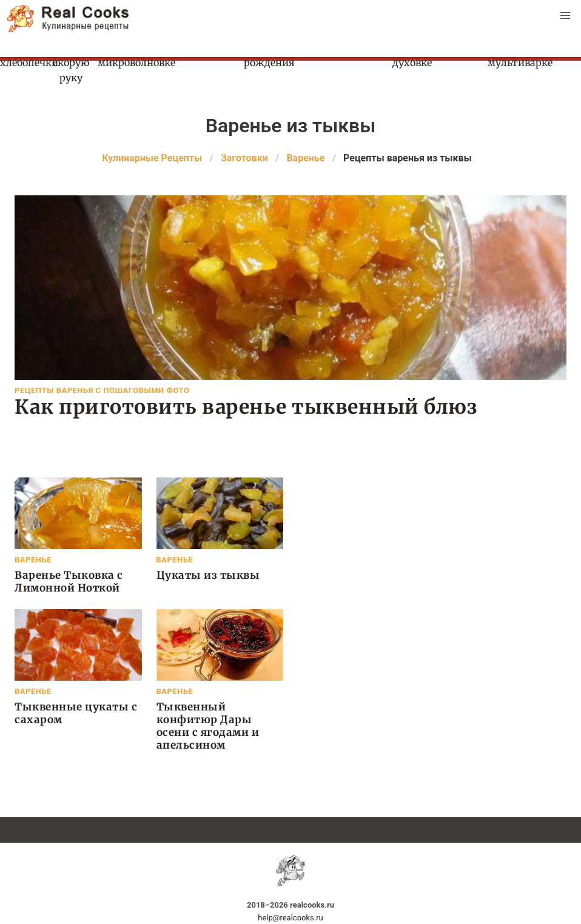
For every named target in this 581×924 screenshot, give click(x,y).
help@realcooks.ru (290, 918)
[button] (565, 16)
